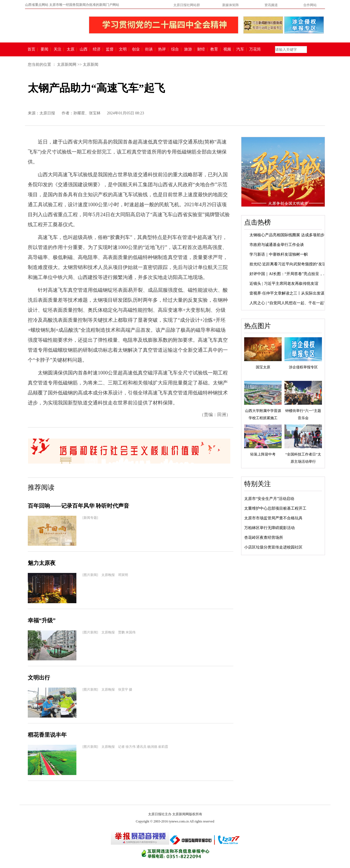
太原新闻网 (67, 65)
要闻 (44, 49)
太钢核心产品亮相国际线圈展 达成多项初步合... (290, 235)
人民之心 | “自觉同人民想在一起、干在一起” (287, 303)
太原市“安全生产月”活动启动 (269, 499)
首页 (31, 49)
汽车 (240, 49)
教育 (214, 49)
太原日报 (47, 113)
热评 (162, 49)
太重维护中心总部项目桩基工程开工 (275, 508)
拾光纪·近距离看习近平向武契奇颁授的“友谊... (289, 264)
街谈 (149, 49)
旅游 (188, 49)
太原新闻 (91, 65)
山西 (84, 49)
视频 (227, 49)
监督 (110, 49)
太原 (71, 49)
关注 (57, 49)
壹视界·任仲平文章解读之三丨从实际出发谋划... (290, 293)
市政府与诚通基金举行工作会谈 (277, 245)
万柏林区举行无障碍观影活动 (269, 528)
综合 (175, 49)
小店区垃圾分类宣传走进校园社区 (273, 547)
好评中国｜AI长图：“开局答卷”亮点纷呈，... (288, 274)
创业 (136, 49)
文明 (123, 49)
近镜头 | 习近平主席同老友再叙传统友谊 (284, 284)
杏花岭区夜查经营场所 (264, 538)
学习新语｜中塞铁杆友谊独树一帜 (279, 254)
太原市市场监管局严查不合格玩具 (273, 518)
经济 (97, 49)
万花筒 (254, 49)
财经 (201, 49)
